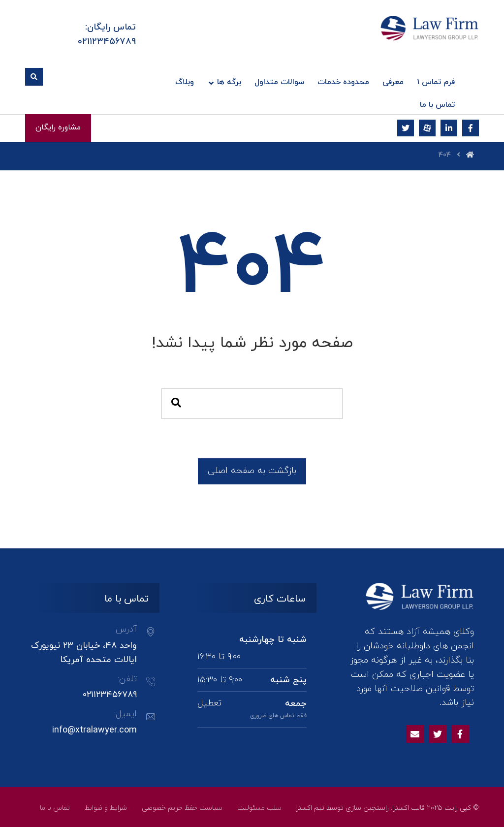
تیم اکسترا (310, 808)
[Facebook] (460, 734)
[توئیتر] (406, 128)
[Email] (415, 734)
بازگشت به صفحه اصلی (252, 471)
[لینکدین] (449, 128)
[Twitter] (438, 734)
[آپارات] (427, 128)
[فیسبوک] (471, 128)
